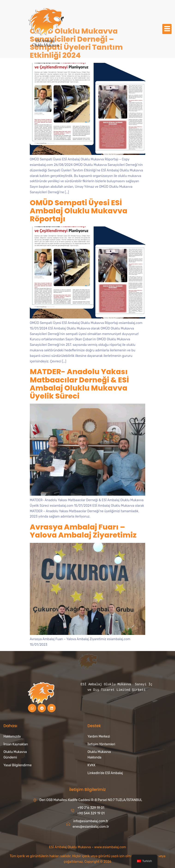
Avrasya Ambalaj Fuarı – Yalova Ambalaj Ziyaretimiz (83, 531)
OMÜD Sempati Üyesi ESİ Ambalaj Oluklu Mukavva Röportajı (79, 211)
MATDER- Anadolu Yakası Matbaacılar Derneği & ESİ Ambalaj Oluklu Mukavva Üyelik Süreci (79, 384)
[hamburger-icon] (167, 29)
